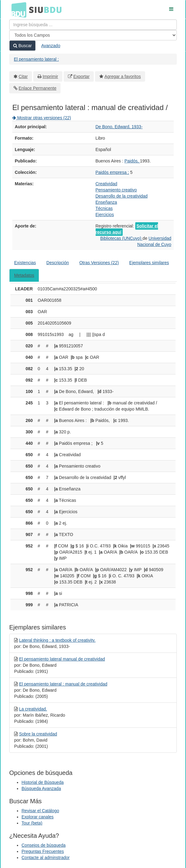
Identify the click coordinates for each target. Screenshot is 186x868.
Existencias (25, 263)
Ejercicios (105, 215)
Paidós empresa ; (112, 172)
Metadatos (24, 275)
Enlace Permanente (38, 88)
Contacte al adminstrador (46, 858)
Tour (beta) (32, 823)
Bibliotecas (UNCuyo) (121, 238)
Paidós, (132, 161)
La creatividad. (33, 709)
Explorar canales (38, 817)
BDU (17, 10)
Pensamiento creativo (116, 190)
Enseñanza (106, 202)
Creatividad (107, 184)
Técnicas (104, 208)
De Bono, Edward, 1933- (119, 127)
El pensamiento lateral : (36, 59)
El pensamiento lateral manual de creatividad (62, 659)
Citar (23, 76)
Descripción (58, 263)
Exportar (81, 76)
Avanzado (51, 46)
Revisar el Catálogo (40, 811)
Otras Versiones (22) (99, 263)
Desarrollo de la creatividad (122, 196)
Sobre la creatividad (38, 734)
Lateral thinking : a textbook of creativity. (57, 640)
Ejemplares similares (149, 263)
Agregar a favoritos (123, 76)
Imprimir (50, 76)
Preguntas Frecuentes (43, 851)
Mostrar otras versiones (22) (42, 118)
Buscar (22, 46)
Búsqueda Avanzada (41, 788)
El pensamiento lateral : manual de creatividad (63, 684)
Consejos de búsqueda (44, 845)
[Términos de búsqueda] (93, 25)
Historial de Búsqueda (43, 782)
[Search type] (93, 35)
